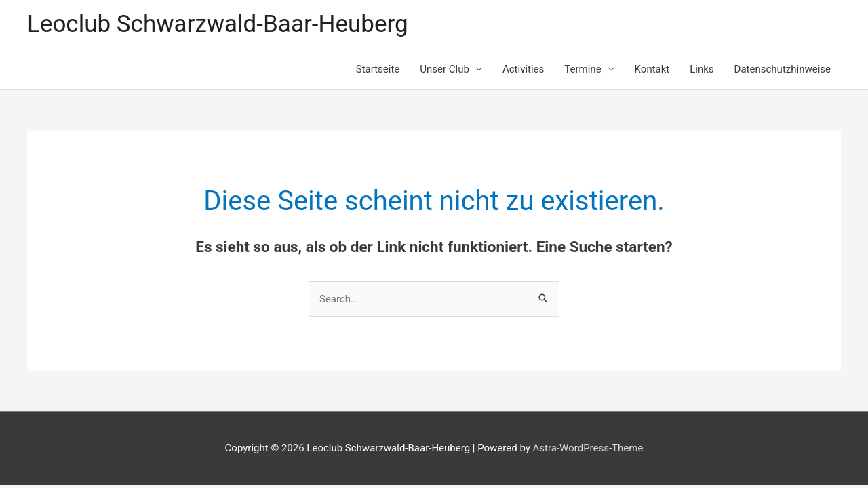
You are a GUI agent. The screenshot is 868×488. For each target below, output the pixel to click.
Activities (523, 69)
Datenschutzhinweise (783, 69)
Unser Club (445, 69)
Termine (583, 69)
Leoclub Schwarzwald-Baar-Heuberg (218, 24)
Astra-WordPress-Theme (588, 448)
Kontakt (652, 69)
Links (702, 69)
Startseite (378, 69)
